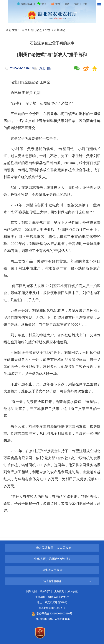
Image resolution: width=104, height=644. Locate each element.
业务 (48, 30)
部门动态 (36, 30)
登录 (76, 4)
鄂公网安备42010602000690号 (52, 614)
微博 (55, 4)
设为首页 (59, 591)
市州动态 (60, 30)
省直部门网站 (52, 581)
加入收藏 (72, 591)
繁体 (67, 4)
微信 (42, 4)
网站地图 (32, 591)
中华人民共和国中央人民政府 (52, 548)
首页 (24, 30)
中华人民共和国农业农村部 (52, 559)
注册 (85, 4)
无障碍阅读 (24, 4)
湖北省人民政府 (52, 570)
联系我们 (45, 591)
